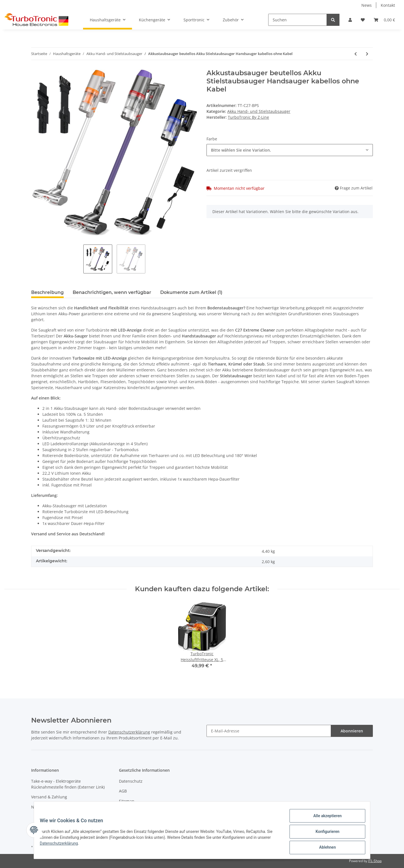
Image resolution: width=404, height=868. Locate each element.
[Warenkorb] (384, 20)
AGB (123, 791)
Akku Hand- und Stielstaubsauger (259, 111)
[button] (350, 20)
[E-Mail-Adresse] (269, 731)
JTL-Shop (375, 861)
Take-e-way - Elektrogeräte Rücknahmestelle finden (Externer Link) (68, 784)
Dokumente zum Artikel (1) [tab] (191, 292)
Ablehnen (324, 848)
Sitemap (127, 801)
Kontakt (388, 5)
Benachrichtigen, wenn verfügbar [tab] (112, 292)
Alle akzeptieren (324, 819)
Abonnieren (352, 731)
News (367, 5)
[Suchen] (298, 20)
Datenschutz (131, 781)
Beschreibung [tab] (47, 292)
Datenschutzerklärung (129, 732)
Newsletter (41, 807)
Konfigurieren (324, 833)
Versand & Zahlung (49, 797)
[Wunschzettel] (363, 20)
